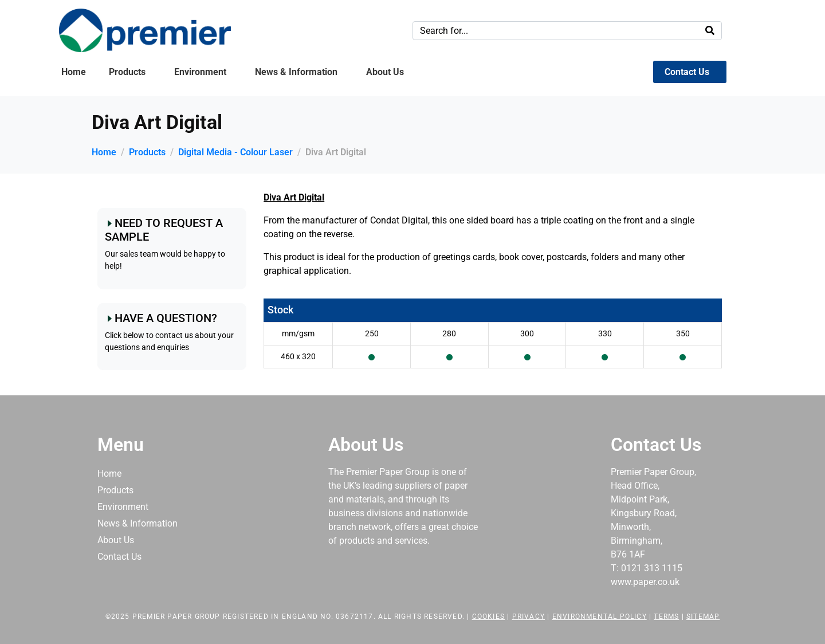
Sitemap (703, 616)
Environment (200, 72)
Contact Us (687, 72)
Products (127, 72)
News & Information (296, 72)
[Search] (710, 31)
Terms (666, 616)
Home (74, 72)
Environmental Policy (600, 616)
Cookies (488, 616)
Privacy (529, 616)
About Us (385, 72)
